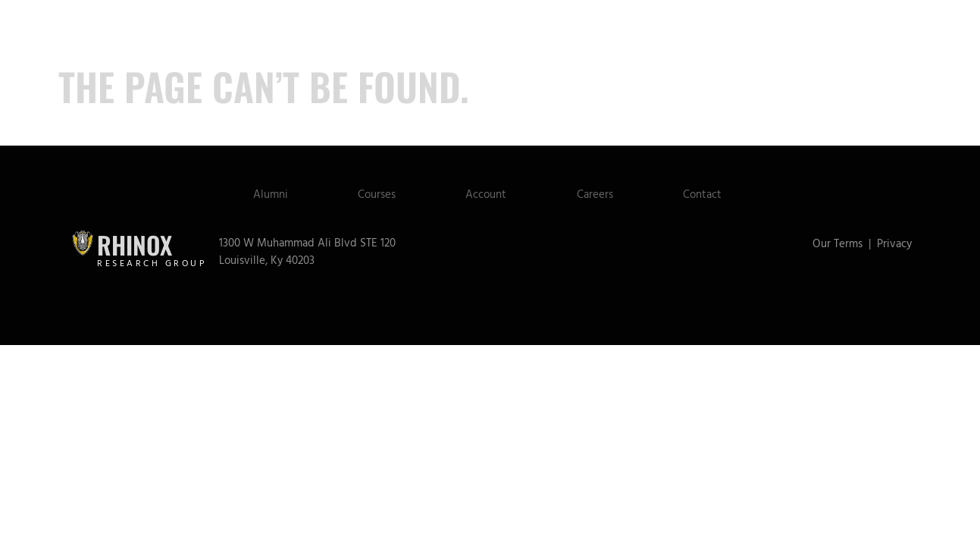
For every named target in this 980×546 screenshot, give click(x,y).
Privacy (894, 244)
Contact (714, 195)
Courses (371, 195)
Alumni (258, 195)
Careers (600, 195)
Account (486, 195)
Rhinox (135, 245)
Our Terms (838, 244)
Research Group (152, 264)
